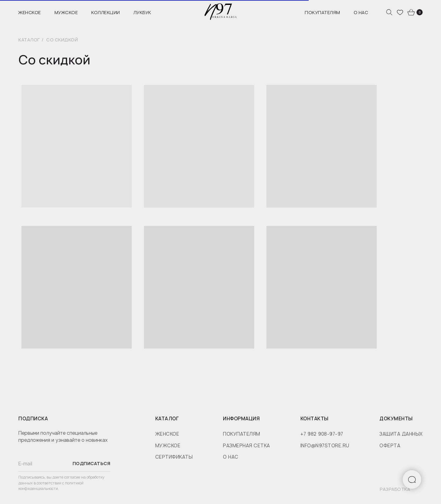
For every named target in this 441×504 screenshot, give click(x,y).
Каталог (29, 40)
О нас (361, 12)
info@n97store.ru (325, 446)
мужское (168, 446)
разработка (395, 489)
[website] (389, 12)
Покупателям (322, 12)
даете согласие (67, 477)
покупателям (242, 434)
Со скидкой (62, 40)
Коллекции (106, 12)
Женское (30, 12)
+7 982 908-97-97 (322, 434)
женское (167, 434)
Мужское (66, 12)
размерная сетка (247, 446)
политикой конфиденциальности (51, 486)
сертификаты (174, 457)
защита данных (401, 434)
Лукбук (142, 12)
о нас (231, 457)
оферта (390, 446)
